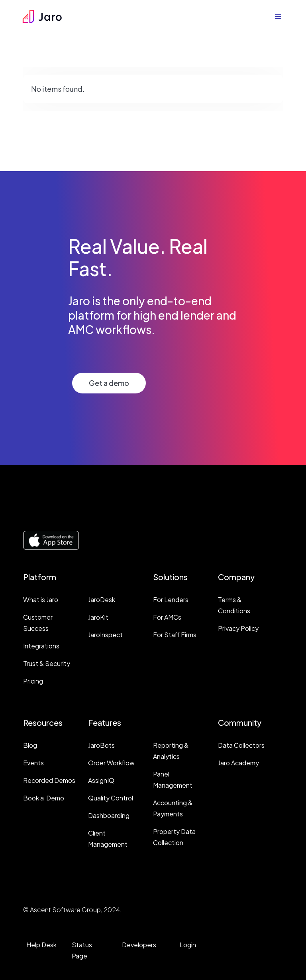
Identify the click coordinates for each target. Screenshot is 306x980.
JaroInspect (105, 635)
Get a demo (109, 383)
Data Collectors (241, 745)
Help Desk (41, 945)
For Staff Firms (175, 635)
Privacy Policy (238, 628)
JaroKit (98, 617)
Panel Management (173, 779)
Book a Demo (44, 798)
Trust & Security (47, 663)
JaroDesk (102, 600)
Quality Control (111, 798)
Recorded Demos (49, 780)
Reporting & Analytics (171, 751)
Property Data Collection (174, 837)
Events (33, 763)
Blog (30, 745)
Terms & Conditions (234, 605)
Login (188, 945)
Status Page (82, 950)
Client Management (108, 839)
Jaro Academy (238, 763)
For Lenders (171, 600)
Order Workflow (111, 763)
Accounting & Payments (173, 808)
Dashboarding (109, 815)
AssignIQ (101, 780)
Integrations (41, 646)
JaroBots (101, 745)
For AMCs (167, 617)
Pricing (33, 681)
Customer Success (38, 623)
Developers (139, 945)
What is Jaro (41, 600)
